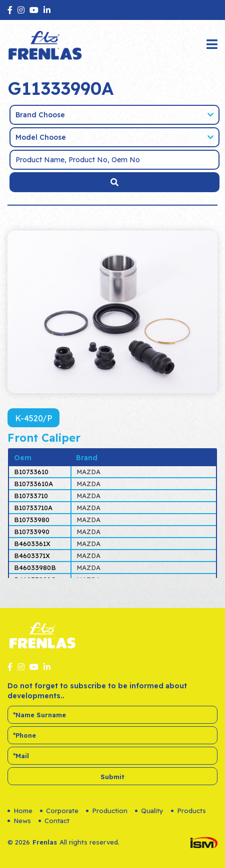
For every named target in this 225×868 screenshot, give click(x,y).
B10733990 (32, 532)
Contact (54, 821)
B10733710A (33, 508)
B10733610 (31, 472)
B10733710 (31, 496)
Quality (149, 811)
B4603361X (32, 544)
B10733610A (33, 484)
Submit (112, 777)
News (19, 821)
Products (188, 811)
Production (107, 811)
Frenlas (45, 842)
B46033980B (35, 568)
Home (20, 811)
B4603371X (32, 556)
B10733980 (32, 520)
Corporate (59, 811)
